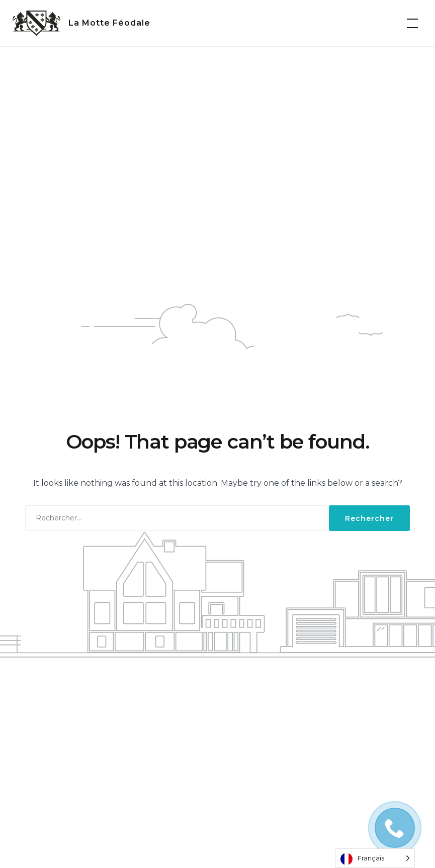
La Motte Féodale (109, 23)
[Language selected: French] (375, 858)
